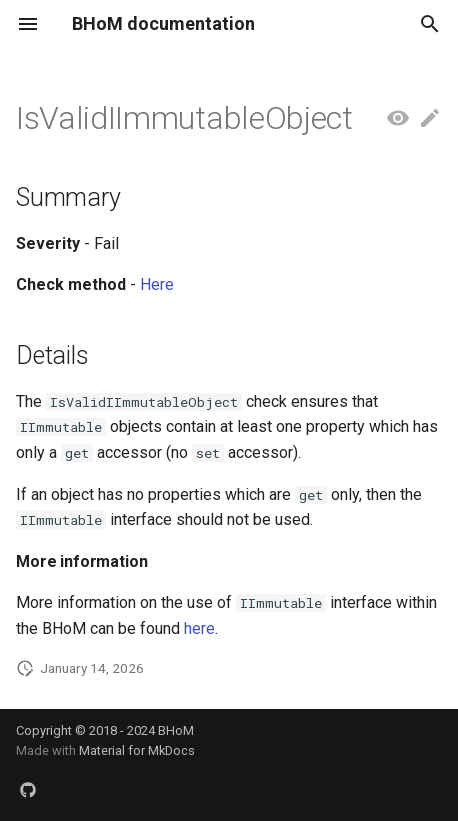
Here (157, 284)
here (199, 628)
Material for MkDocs (137, 750)
